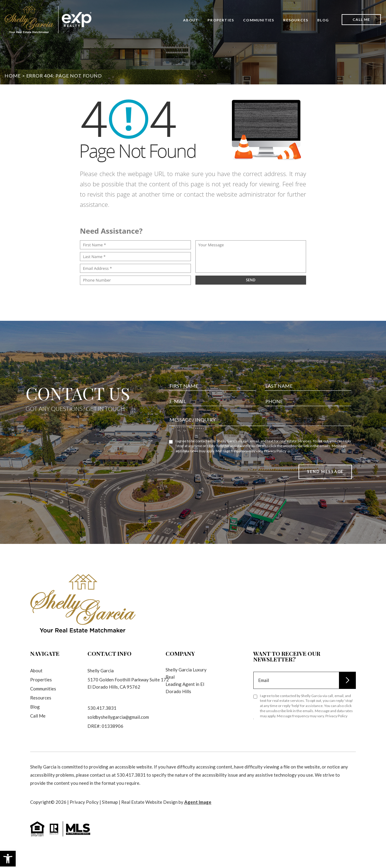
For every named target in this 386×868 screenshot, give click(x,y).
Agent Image (198, 802)
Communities (259, 20)
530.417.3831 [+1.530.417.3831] (102, 708)
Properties (221, 20)
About (191, 20)
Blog (323, 20)
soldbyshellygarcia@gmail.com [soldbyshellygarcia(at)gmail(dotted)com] (118, 717)
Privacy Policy (275, 459)
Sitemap (110, 802)
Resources (296, 20)
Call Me (361, 19)
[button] (8, 859)
